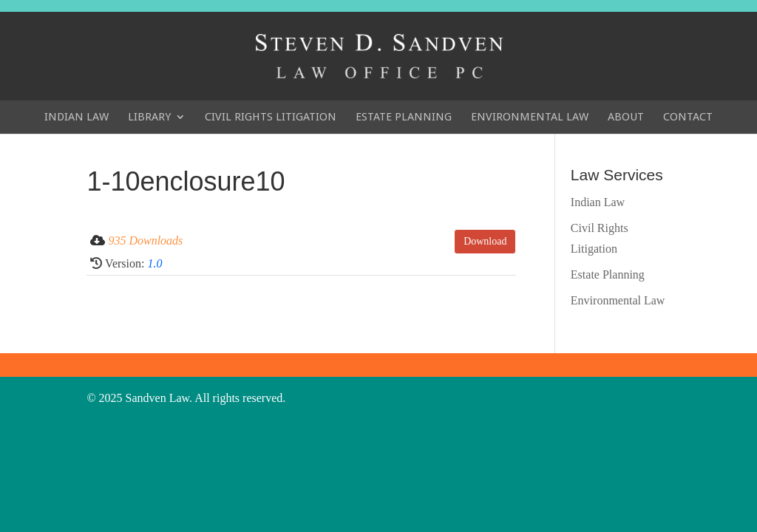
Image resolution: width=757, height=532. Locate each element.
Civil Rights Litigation (271, 117)
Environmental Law (530, 117)
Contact (688, 117)
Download (485, 241)
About (626, 117)
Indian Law (77, 117)
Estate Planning (404, 117)
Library (149, 117)
